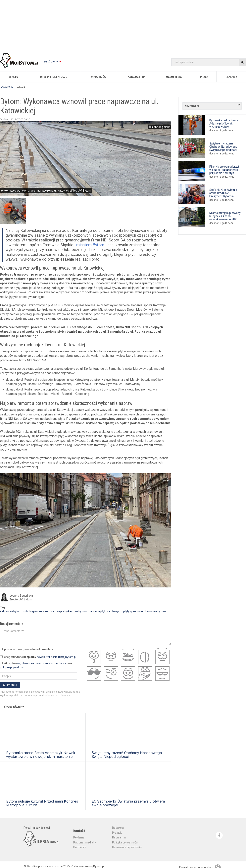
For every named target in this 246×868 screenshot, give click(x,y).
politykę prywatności (13, 667)
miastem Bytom (90, 245)
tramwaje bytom (155, 611)
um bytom (80, 611)
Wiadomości (99, 77)
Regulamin (119, 837)
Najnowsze (192, 106)
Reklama (231, 77)
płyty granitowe (133, 611)
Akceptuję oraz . (36, 665)
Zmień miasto (52, 62)
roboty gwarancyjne (36, 611)
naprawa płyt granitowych (105, 611)
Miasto (13, 77)
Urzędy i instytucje (53, 77)
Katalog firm (136, 77)
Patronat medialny (85, 842)
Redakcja (118, 828)
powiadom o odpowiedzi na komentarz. (27, 649)
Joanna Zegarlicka (21, 596)
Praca (204, 77)
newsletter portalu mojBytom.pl (56, 657)
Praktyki (117, 833)
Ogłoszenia (174, 77)
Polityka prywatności (125, 842)
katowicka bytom (11, 611)
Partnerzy (80, 847)
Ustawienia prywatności (127, 847)
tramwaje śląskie (61, 611)
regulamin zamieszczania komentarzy (42, 663)
